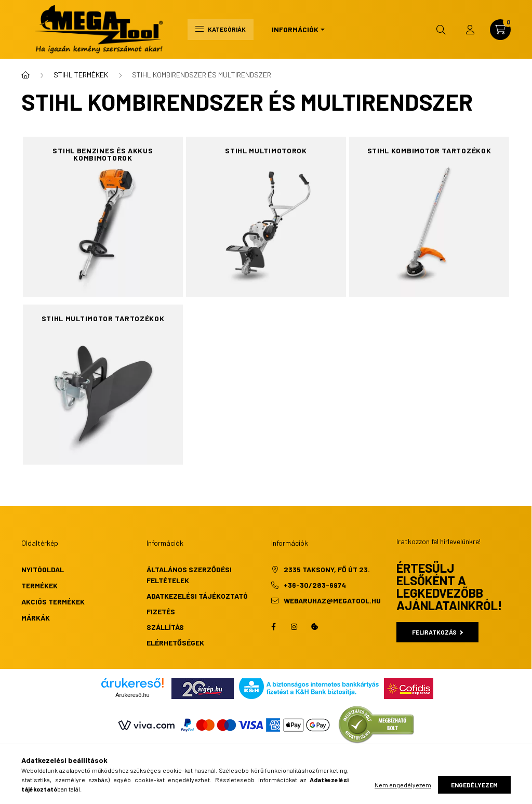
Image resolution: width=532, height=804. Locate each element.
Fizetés (161, 611)
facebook (273, 627)
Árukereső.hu (132, 695)
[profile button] (470, 30)
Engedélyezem (474, 785)
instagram (294, 627)
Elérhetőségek (175, 643)
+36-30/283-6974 (315, 585)
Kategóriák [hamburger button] (221, 29)
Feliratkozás (438, 632)
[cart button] (500, 30)
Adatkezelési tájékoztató (197, 596)
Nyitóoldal (43, 569)
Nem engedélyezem (403, 785)
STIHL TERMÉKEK (81, 75)
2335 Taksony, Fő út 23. (327, 569)
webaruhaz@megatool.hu (332, 601)
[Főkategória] (25, 75)
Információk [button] (295, 29)
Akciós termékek (53, 602)
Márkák (36, 618)
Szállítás (165, 627)
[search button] (441, 30)
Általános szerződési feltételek (189, 575)
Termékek (39, 585)
